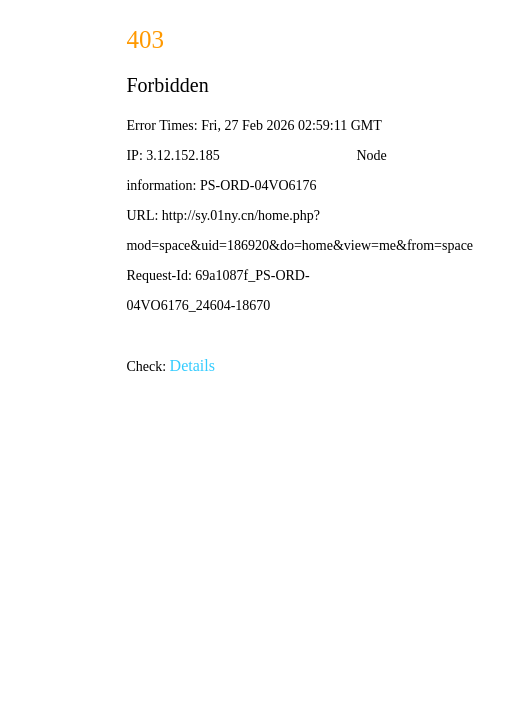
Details (192, 365)
